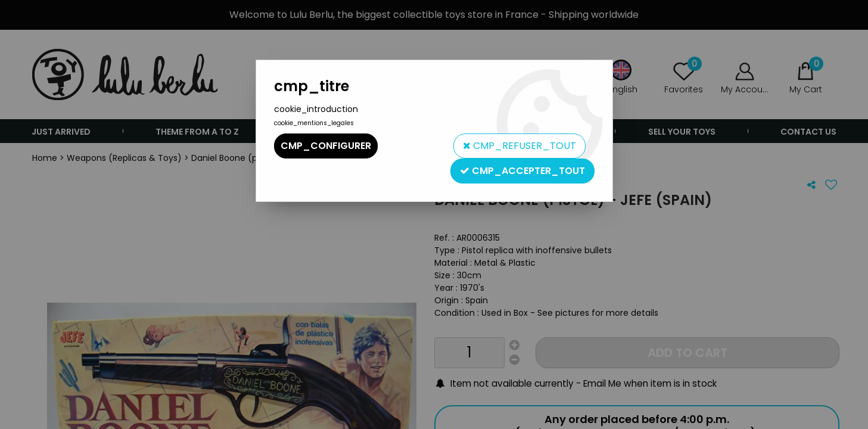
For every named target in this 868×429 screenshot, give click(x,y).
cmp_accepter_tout (522, 171)
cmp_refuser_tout (519, 146)
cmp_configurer (326, 146)
